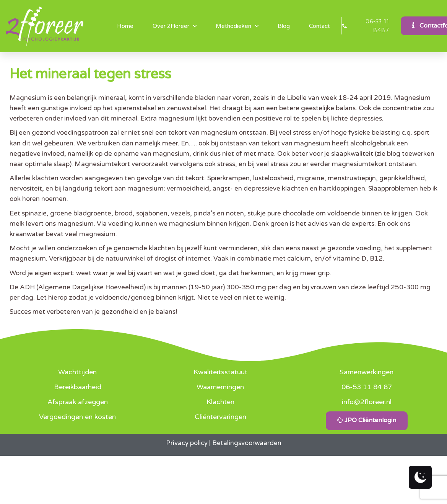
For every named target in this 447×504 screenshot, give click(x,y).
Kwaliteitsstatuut (220, 372)
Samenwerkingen (367, 372)
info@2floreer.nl (367, 402)
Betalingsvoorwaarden (247, 443)
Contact (319, 26)
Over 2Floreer (175, 26)
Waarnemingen (220, 387)
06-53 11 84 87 (367, 387)
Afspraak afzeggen (78, 402)
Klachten (220, 402)
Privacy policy (187, 443)
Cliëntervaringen (220, 417)
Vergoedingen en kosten (77, 417)
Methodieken (237, 26)
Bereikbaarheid (78, 387)
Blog (284, 26)
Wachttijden (77, 372)
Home (125, 26)
